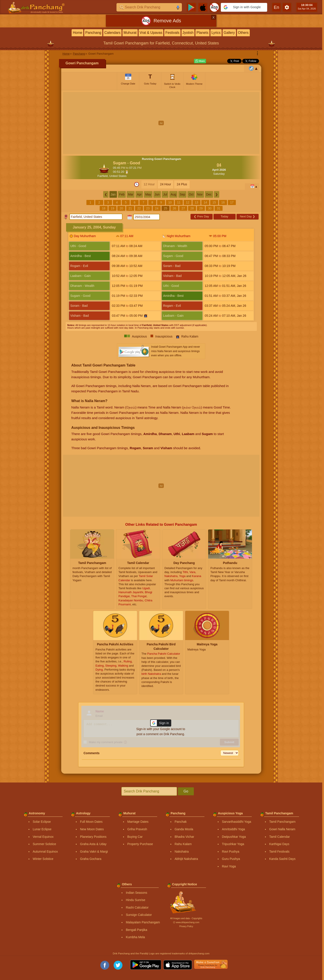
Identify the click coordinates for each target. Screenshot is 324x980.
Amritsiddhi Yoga (233, 829)
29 (201, 208)
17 (232, 202)
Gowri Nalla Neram (282, 829)
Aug (173, 194)
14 (205, 202)
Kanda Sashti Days (282, 859)
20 (121, 208)
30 (210, 208)
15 (214, 202)
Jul (165, 194)
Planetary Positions (93, 837)
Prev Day (201, 216)
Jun (157, 194)
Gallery (229, 33)
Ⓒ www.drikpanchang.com (186, 922)
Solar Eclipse (42, 822)
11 (179, 202)
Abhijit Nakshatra (186, 859)
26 (174, 208)
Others (243, 33)
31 (219, 208)
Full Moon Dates (91, 822)
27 (183, 208)
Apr (139, 194)
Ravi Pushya (231, 852)
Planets (202, 33)
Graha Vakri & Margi (94, 852)
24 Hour (166, 184)
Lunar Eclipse (42, 829)
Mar (131, 194)
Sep (182, 194)
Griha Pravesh (137, 829)
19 (112, 208)
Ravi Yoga (229, 866)
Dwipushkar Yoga (234, 837)
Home (77, 33)
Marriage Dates (138, 822)
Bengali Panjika (136, 930)
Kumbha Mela (135, 937)
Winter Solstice (43, 859)
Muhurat (130, 33)
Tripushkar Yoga (233, 844)
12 (188, 202)
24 (157, 208)
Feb (122, 194)
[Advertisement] (161, 123)
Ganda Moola (184, 829)
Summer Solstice (44, 844)
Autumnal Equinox (45, 852)
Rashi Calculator (137, 907)
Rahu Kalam (183, 844)
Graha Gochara (91, 859)
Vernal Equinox (43, 837)
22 (139, 208)
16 (223, 202)
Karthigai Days (279, 844)
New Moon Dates (92, 829)
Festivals (172, 33)
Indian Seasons (136, 893)
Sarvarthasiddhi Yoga (236, 822)
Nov (200, 194)
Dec (209, 194)
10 (170, 202)
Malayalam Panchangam (143, 922)
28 (192, 208)
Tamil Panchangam (282, 822)
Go (186, 791)
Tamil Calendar (279, 837)
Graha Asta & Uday (93, 844)
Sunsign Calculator (139, 915)
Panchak (181, 822)
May (148, 194)
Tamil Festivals (279, 852)
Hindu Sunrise (135, 900)
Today (224, 216)
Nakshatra (182, 852)
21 (130, 208)
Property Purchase (140, 844)
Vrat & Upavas (151, 33)
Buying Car (135, 837)
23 (148, 208)
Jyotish (188, 33)
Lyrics (216, 33)
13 (196, 202)
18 (104, 208)
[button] (244, 7)
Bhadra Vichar (184, 837)
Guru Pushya (231, 859)
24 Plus (182, 184)
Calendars (112, 33)
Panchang (93, 33)
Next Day (247, 216)
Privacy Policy (186, 926)
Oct (191, 194)
